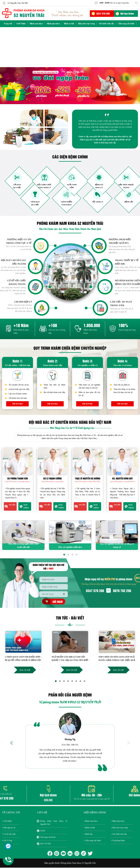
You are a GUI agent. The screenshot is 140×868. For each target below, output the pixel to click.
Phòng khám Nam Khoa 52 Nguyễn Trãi (54, 823)
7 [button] (80, 681)
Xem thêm (26, 506)
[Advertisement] (70, 48)
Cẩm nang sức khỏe (126, 24)
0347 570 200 (103, 13)
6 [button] (76, 681)
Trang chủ (8, 24)
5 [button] (72, 681)
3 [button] (72, 554)
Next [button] (129, 743)
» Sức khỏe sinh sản (119, 834)
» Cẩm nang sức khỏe (92, 841)
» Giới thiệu (7, 821)
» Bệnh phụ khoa (118, 821)
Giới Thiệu (21, 24)
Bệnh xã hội (69, 24)
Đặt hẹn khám (127, 13)
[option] (70, 86)
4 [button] (76, 554)
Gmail (43, 831)
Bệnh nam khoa (36, 24)
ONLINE (48, 800)
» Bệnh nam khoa (91, 821)
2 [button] (68, 554)
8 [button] (84, 681)
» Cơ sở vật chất (9, 834)
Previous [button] (11, 743)
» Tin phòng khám (118, 841)
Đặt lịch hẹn (17, 404)
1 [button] (64, 554)
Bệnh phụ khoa (53, 24)
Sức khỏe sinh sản (106, 24)
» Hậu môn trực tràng (119, 828)
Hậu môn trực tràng (86, 24)
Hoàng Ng (70, 740)
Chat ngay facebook (48, 838)
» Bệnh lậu (88, 834)
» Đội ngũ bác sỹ (9, 828)
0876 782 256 (122, 590)
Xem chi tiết (25, 670)
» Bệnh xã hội (89, 828)
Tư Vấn (12, 505)
